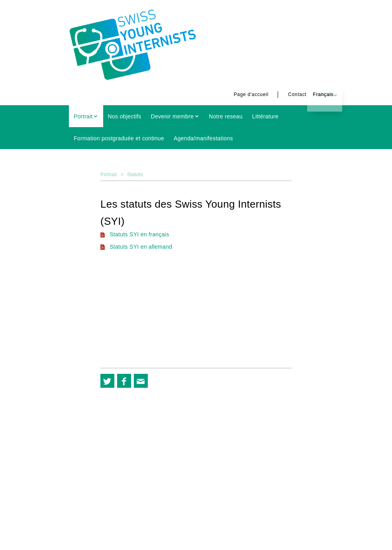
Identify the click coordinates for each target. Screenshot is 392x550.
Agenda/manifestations (203, 138)
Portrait (83, 116)
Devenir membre (172, 116)
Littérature (265, 116)
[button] (107, 381)
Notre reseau (226, 116)
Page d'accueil (239, 94)
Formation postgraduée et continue (119, 138)
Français (311, 94)
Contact (285, 94)
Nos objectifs (125, 116)
